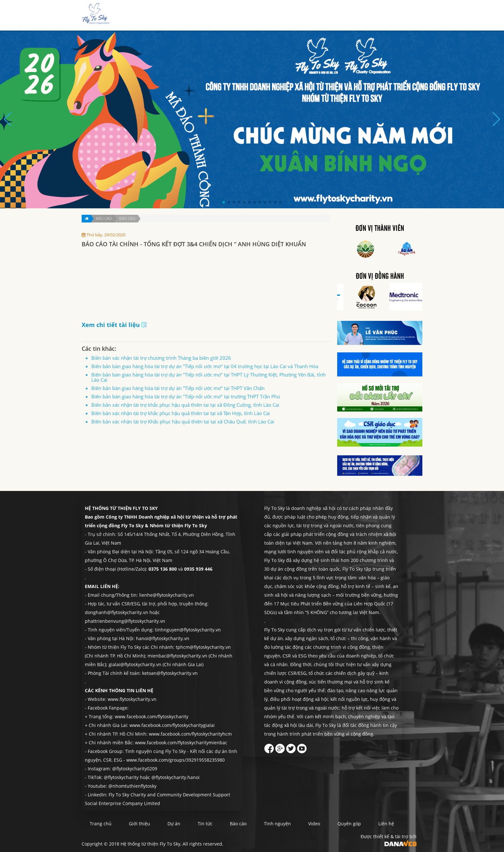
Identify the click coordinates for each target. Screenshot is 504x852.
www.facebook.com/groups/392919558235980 (175, 760)
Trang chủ (220, 16)
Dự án (273, 16)
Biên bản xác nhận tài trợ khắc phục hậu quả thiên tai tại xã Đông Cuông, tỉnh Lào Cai (185, 405)
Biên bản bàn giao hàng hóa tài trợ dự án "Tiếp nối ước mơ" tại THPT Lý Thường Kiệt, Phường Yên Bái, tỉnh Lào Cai (208, 377)
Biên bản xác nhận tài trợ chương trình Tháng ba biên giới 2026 (161, 358)
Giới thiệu (249, 16)
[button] (224, 202)
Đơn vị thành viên (380, 229)
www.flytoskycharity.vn (132, 699)
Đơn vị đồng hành (380, 276)
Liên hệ (405, 16)
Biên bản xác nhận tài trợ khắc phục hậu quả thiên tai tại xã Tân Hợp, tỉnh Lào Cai (181, 413)
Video (314, 824)
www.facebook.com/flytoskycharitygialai (172, 725)
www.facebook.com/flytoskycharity (152, 716)
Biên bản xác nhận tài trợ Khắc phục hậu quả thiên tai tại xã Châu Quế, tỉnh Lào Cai (183, 421)
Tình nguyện (346, 16)
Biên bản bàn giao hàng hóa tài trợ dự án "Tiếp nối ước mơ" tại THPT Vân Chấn (178, 388)
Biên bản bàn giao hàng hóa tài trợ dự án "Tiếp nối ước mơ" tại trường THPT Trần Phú (186, 396)
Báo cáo (317, 16)
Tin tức (294, 16)
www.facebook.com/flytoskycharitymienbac (181, 743)
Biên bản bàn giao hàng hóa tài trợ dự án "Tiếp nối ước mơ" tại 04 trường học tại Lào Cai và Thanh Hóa (205, 366)
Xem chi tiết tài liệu (114, 325)
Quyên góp (378, 16)
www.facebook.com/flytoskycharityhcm (190, 734)
